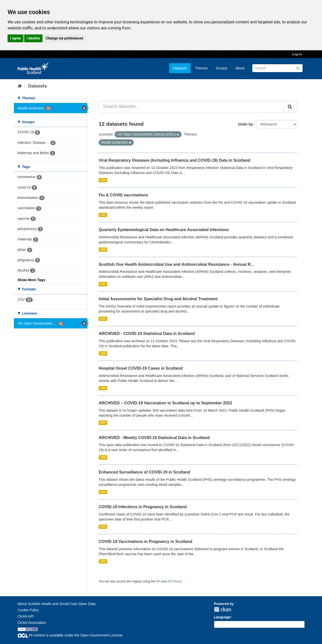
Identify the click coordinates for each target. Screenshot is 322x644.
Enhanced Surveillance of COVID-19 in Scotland (145, 472)
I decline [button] (33, 38)
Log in (297, 54)
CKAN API (26, 616)
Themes (201, 68)
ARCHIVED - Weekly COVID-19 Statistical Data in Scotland (154, 438)
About (240, 68)
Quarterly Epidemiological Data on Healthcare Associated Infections (164, 230)
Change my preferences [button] (64, 38)
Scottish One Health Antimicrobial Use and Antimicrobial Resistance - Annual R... (176, 264)
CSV (103, 180)
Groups (222, 68)
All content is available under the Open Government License (70, 635)
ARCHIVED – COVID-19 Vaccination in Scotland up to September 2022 (165, 403)
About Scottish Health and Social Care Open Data (57, 604)
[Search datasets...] (191, 107)
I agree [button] (15, 38)
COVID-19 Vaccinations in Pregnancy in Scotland (146, 542)
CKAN (223, 609)
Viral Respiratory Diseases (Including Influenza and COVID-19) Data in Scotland (175, 160)
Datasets (180, 68)
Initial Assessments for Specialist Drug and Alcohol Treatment (158, 299)
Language (222, 617)
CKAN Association (32, 623)
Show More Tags (31, 280)
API (158, 581)
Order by (245, 124)
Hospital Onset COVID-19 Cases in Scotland (141, 368)
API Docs (174, 581)
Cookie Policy (28, 610)
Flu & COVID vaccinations (123, 195)
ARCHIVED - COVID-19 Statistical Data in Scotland (147, 334)
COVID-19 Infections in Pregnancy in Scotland (143, 507)
